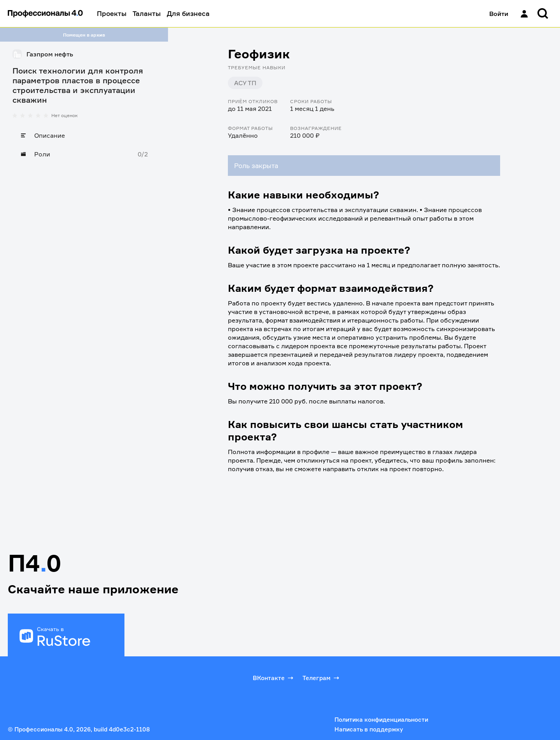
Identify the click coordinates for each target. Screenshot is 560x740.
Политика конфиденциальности (381, 720)
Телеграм (322, 678)
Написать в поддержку (369, 729)
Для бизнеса (188, 13)
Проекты (112, 13)
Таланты (147, 13)
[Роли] (84, 154)
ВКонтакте (274, 678)
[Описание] (84, 135)
